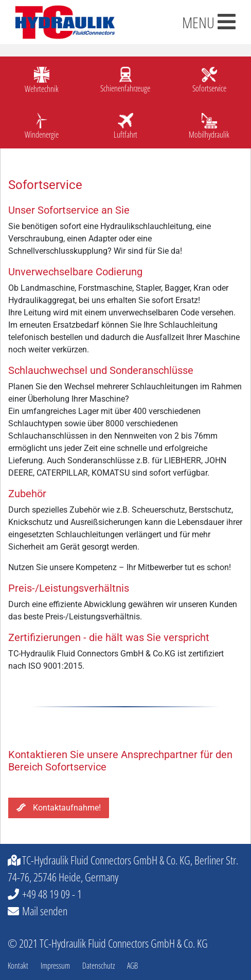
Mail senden (45, 911)
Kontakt (18, 966)
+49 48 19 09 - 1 (52, 894)
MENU (209, 22)
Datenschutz (98, 966)
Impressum (55, 966)
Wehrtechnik (42, 89)
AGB (132, 966)
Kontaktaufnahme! (59, 808)
